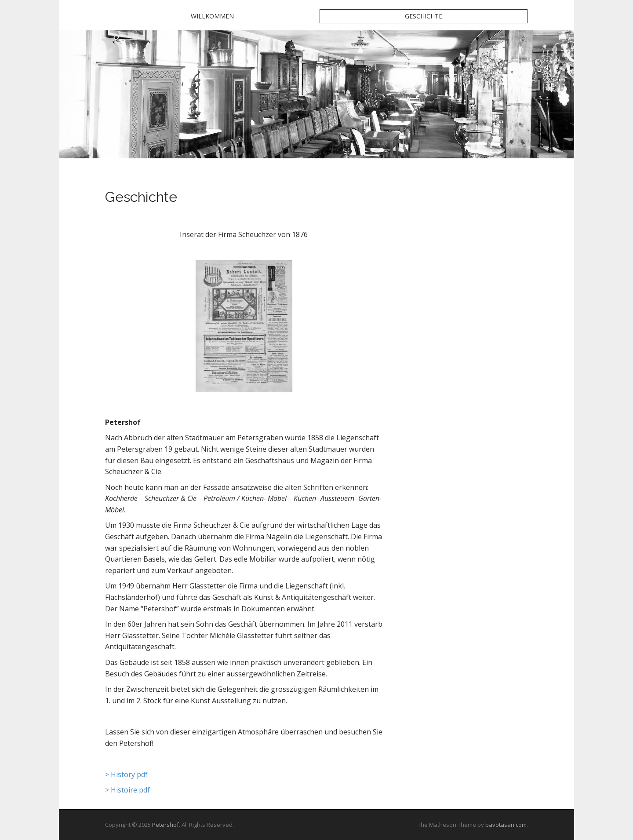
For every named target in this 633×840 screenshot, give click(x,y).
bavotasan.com (506, 825)
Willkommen (212, 16)
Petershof (166, 825)
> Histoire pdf (127, 790)
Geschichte (424, 16)
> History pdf (126, 774)
